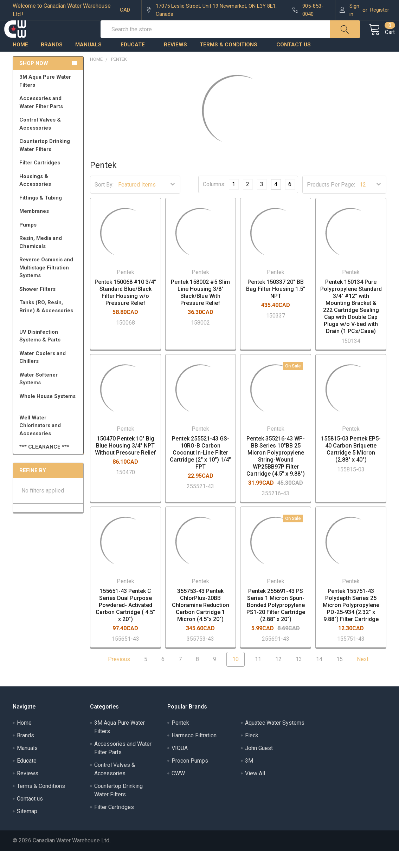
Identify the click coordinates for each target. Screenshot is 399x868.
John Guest (259, 765)
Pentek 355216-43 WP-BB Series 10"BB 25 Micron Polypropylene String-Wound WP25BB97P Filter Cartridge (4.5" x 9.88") (276, 473)
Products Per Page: (331, 201)
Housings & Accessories (49, 197)
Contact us (294, 61)
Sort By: (104, 201)
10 (236, 676)
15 (340, 676)
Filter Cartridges (49, 180)
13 (299, 676)
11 (258, 676)
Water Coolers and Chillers (49, 374)
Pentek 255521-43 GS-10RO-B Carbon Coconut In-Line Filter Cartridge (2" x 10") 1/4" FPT (200, 469)
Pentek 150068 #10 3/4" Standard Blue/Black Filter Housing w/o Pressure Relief (125, 309)
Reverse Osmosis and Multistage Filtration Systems (49, 284)
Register (380, 10)
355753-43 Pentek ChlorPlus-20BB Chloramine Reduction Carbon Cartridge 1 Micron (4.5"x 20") (201, 622)
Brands (52, 61)
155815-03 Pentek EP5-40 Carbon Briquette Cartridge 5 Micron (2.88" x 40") (351, 466)
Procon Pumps (190, 778)
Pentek (180, 740)
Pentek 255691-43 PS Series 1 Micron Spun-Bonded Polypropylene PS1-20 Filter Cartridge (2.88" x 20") (276, 622)
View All (255, 790)
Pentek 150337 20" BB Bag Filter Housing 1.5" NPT (276, 306)
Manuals (92, 61)
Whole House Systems (49, 416)
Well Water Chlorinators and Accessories (40, 442)
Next (367, 676)
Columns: (214, 201)
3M (249, 778)
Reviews (175, 61)
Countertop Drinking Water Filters (45, 162)
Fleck (252, 752)
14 (319, 676)
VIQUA (180, 765)
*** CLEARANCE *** (44, 464)
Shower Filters (49, 306)
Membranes (49, 228)
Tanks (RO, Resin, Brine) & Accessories (49, 326)
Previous (115, 676)
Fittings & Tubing (49, 215)
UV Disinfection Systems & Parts (49, 353)
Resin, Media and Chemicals (49, 259)
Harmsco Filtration (194, 752)
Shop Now (34, 80)
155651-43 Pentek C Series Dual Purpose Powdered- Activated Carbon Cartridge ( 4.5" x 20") (125, 622)
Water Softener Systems (49, 396)
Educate (136, 61)
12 (278, 676)
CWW (178, 790)
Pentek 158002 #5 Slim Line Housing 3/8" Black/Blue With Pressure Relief (200, 309)
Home (20, 61)
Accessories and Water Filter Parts (49, 119)
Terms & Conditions (232, 61)
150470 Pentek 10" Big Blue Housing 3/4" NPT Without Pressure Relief (126, 462)
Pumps (49, 242)
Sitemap (27, 828)
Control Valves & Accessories (49, 141)
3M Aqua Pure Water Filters (49, 98)
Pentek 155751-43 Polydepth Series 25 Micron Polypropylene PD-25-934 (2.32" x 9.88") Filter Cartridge (351, 622)
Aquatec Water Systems (275, 740)
